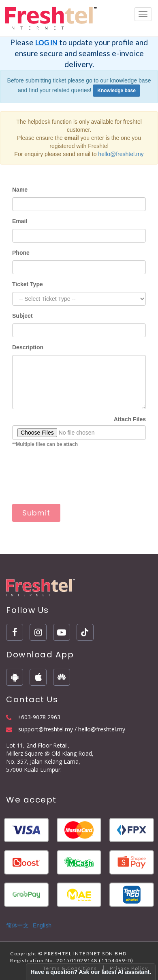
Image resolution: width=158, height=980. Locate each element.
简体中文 (17, 925)
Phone (21, 253)
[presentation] (74, 480)
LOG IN (46, 43)
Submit (36, 513)
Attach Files (130, 419)
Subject (22, 316)
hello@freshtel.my (121, 154)
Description (28, 347)
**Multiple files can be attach (45, 444)
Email (20, 221)
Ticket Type (28, 284)
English (42, 925)
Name (20, 190)
